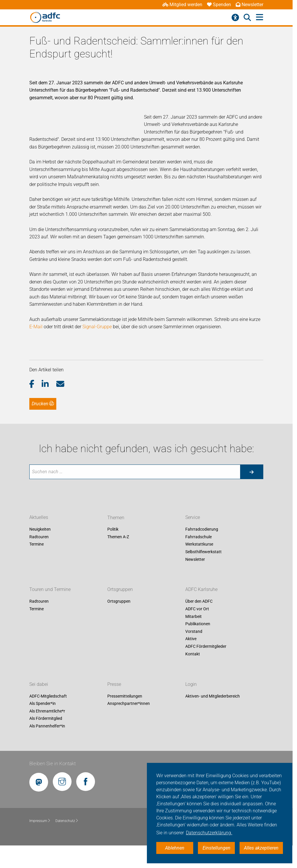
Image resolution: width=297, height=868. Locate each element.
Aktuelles (39, 518)
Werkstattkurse (199, 544)
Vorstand (194, 631)
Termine (37, 544)
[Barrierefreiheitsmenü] (235, 18)
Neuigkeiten (40, 529)
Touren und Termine (50, 590)
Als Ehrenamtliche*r (47, 711)
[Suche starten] (252, 472)
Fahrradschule (198, 537)
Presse (114, 684)
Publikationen (198, 624)
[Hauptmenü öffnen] (260, 17)
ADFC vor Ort (197, 609)
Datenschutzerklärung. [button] (209, 833)
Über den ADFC (199, 602)
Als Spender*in (43, 704)
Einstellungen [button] (217, 848)
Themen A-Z (118, 537)
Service (193, 518)
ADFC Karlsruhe (201, 590)
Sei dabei (39, 684)
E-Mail (36, 327)
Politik (113, 529)
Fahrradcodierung (202, 529)
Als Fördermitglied (46, 719)
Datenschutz (67, 821)
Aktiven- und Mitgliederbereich (213, 696)
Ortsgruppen (120, 590)
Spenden (219, 5)
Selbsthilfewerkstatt (203, 552)
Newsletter (250, 5)
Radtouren (39, 537)
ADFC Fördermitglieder (206, 646)
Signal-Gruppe (97, 327)
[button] (36, 384)
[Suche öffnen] (247, 18)
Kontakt (193, 654)
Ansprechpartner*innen (129, 704)
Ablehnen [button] (175, 848)
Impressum (40, 821)
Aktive (191, 639)
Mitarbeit (194, 616)
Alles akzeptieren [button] (261, 848)
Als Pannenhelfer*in (47, 726)
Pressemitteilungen (125, 696)
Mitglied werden (182, 5)
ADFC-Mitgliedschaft (48, 696)
